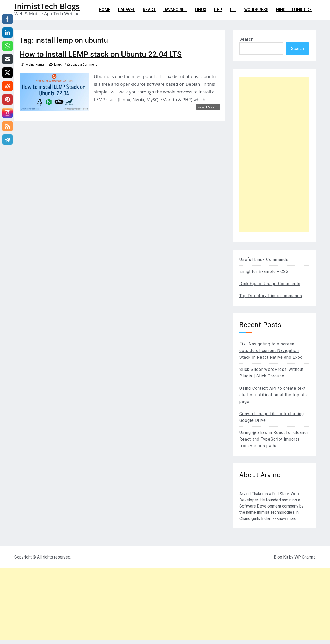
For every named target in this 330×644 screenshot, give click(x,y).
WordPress (256, 10)
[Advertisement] (274, 154)
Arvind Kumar (35, 65)
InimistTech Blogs (47, 6)
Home (105, 10)
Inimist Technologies (276, 512)
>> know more (284, 518)
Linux (201, 10)
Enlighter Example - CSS (264, 272)
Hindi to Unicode (294, 10)
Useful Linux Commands (264, 259)
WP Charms (305, 557)
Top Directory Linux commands (271, 296)
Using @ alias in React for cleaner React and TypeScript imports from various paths (274, 439)
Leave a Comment (84, 65)
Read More (208, 107)
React (149, 10)
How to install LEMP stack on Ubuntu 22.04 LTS (101, 54)
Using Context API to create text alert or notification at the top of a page (274, 395)
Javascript (175, 10)
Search (246, 39)
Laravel (127, 10)
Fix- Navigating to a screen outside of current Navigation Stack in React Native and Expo (271, 351)
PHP (218, 10)
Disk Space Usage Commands (270, 284)
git (233, 10)
